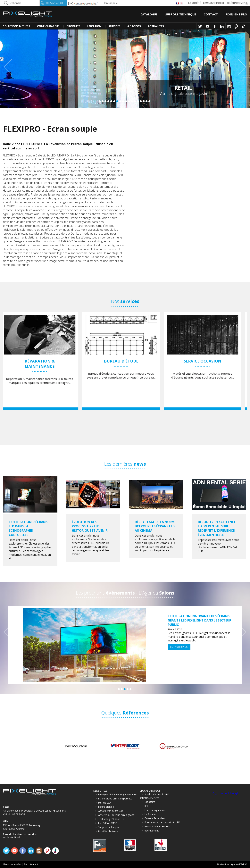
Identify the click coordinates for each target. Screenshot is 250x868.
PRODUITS (73, 26)
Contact (211, 14)
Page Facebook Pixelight (226, 793)
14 (138, 101)
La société (195, 3)
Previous (10, 67)
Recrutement (31, 864)
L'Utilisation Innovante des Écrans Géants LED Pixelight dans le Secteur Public (200, 620)
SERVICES (114, 26)
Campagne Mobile (214, 3)
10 (126, 101)
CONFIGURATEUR (48, 26)
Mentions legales (12, 864)
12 (132, 101)
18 (149, 101)
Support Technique (181, 14)
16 (144, 101)
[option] (44, 361)
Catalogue (149, 14)
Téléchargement (237, 3)
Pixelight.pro (236, 14)
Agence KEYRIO (239, 864)
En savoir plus (179, 647)
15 (141, 101)
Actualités (156, 26)
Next (240, 67)
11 (129, 101)
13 (135, 101)
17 (146, 101)
